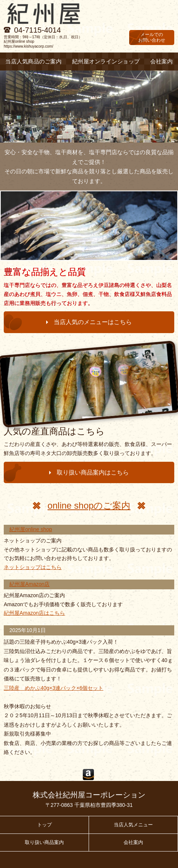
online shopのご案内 (89, 505)
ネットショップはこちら (33, 567)
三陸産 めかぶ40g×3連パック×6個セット (54, 688)
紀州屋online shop (31, 529)
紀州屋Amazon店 (29, 584)
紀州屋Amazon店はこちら (34, 613)
